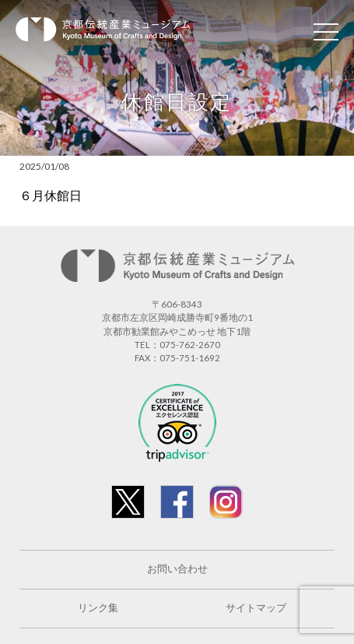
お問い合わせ (177, 569)
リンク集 (98, 608)
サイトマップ (256, 608)
